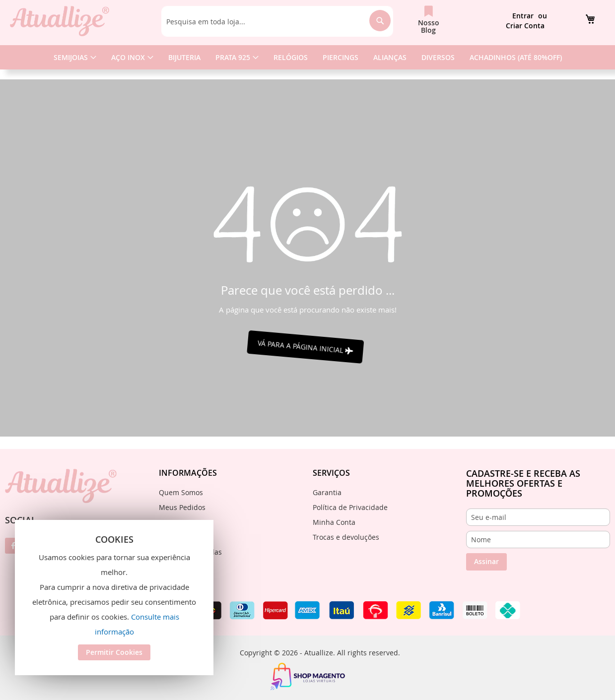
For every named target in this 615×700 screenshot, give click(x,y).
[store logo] (60, 21)
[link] (590, 19)
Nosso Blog (429, 26)
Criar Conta (525, 26)
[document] (114, 598)
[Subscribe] (486, 562)
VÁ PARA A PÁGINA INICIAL (307, 347)
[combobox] (277, 21)
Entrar (523, 16)
